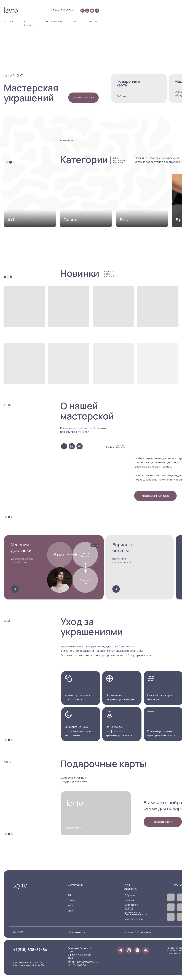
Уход (75, 21)
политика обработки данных (138, 932)
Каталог (9, 21)
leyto (11, 11)
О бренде (130, 895)
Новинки (129, 900)
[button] (155, 496)
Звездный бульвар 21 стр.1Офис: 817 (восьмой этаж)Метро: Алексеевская (80, 955)
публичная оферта (76, 932)
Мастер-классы (134, 919)
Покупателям (54, 21)
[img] (30, 200)
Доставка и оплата (131, 906)
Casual (72, 900)
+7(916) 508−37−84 (63, 11)
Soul (70, 905)
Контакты (95, 21)
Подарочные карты (136, 914)
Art (69, 895)
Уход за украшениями (132, 911)
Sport (71, 911)
